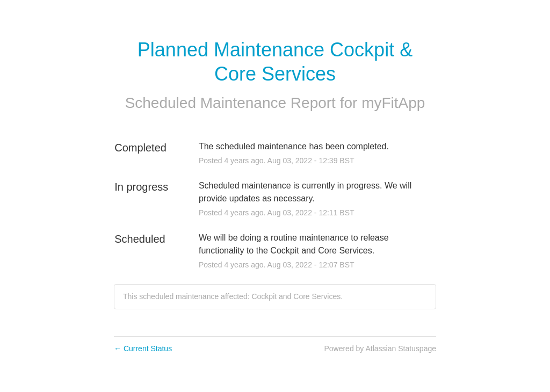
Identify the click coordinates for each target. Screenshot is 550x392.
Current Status (143, 349)
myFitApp (393, 103)
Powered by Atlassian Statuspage (380, 349)
